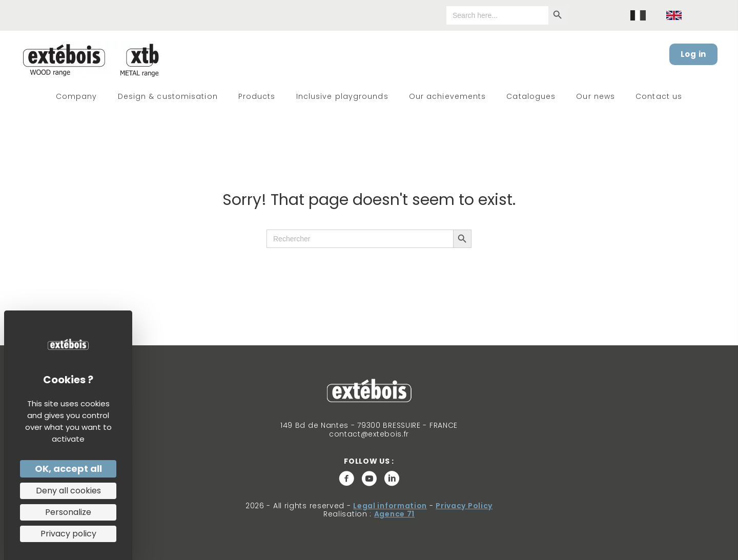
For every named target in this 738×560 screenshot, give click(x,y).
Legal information (390, 506)
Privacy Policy (464, 506)
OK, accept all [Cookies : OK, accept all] (68, 469)
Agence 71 (394, 514)
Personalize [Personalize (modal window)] (68, 512)
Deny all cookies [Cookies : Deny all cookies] (68, 491)
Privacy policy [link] (68, 534)
